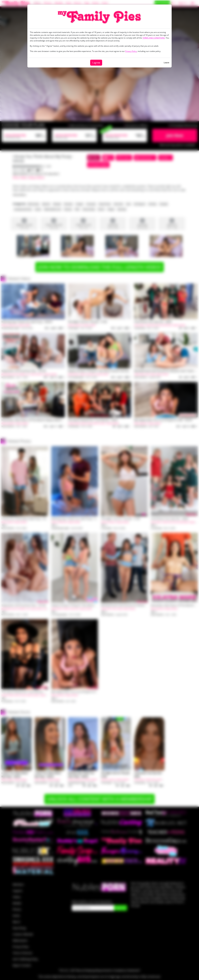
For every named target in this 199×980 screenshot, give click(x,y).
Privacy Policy (131, 51)
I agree (96, 63)
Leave (166, 62)
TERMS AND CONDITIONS (154, 38)
